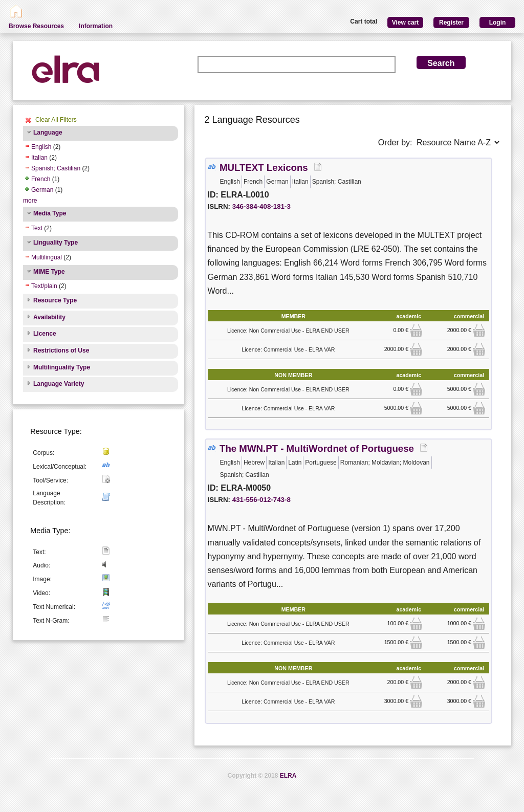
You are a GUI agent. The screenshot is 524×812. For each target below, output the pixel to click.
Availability (49, 317)
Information (96, 26)
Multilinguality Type (62, 367)
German (42, 190)
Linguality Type (56, 243)
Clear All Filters (56, 120)
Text (37, 228)
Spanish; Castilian (56, 168)
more (30, 201)
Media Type (50, 213)
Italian (39, 158)
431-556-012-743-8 (261, 500)
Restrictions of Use (61, 350)
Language (48, 133)
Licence (45, 334)
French (41, 179)
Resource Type (55, 300)
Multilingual (47, 257)
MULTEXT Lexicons (264, 168)
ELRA (288, 776)
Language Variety (59, 384)
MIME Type (49, 272)
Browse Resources (36, 26)
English (41, 147)
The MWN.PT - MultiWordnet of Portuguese (317, 448)
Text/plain (44, 286)
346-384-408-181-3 (261, 206)
